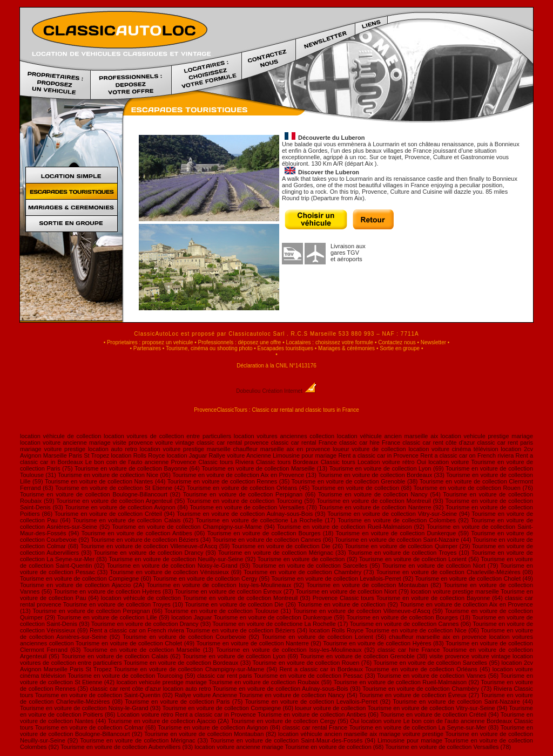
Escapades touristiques (285, 348)
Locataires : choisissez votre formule (329, 342)
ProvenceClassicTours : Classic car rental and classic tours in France (276, 410)
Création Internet (289, 391)
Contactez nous (397, 342)
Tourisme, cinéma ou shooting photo (209, 348)
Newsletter (433, 342)
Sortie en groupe (400, 348)
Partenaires (147, 348)
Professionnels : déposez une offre (240, 342)
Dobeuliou (248, 391)
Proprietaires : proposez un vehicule (150, 342)
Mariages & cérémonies (346, 348)
